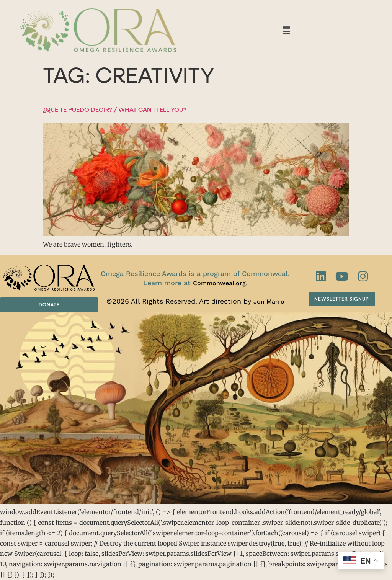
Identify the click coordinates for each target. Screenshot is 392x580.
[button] (286, 30)
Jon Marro (269, 301)
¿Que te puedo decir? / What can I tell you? (115, 110)
